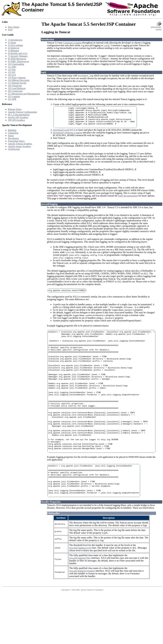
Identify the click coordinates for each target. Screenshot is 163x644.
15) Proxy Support (17, 78)
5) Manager (13, 51)
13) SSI (12, 72)
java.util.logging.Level (80, 583)
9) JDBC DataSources (18, 61)
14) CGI (12, 75)
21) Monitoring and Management (24, 94)
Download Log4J (61, 134)
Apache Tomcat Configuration (22, 112)
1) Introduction (15, 40)
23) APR (12, 99)
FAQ (10, 30)
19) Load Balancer (17, 88)
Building (12, 130)
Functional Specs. (16, 141)
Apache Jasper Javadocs (20, 146)
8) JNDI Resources (17, 59)
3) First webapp (15, 45)
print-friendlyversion (156, 27)
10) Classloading (16, 64)
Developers (13, 138)
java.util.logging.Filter (80, 593)
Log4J (107, 45)
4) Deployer (14, 48)
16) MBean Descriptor (19, 80)
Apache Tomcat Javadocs (20, 144)
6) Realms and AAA (18, 53)
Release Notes (15, 109)
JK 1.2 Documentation (19, 115)
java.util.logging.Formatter (82, 606)
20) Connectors (15, 91)
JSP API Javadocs (16, 120)
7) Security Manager (18, 56)
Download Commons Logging (68, 137)
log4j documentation (128, 200)
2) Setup (12, 43)
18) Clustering (15, 86)
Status (11, 136)
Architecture (14, 149)
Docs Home (14, 27)
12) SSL (12, 69)
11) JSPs (12, 67)
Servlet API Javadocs (18, 117)
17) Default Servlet (17, 83)
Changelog (13, 133)
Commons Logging (72, 43)
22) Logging (14, 96)
